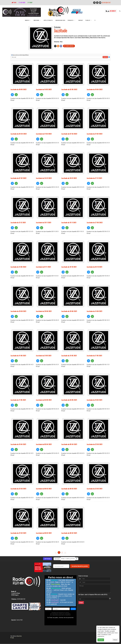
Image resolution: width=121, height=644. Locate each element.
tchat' (30, 3)
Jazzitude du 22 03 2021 (95, 444)
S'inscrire (105, 57)
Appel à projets (48, 20)
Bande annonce (69, 46)
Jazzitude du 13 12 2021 (18, 223)
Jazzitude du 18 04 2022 (95, 89)
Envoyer (81, 603)
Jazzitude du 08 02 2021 (44, 533)
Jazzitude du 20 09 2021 (18, 311)
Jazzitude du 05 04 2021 (44, 444)
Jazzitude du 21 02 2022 (95, 134)
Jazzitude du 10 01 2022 (69, 178)
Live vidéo (22, 3)
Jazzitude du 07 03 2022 (69, 134)
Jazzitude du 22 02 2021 (95, 489)
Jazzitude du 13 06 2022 (18, 267)
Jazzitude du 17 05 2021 (94, 356)
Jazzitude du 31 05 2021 (44, 356)
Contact (81, 20)
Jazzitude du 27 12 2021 (94, 178)
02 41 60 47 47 (106, 3)
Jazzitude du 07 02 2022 (18, 178)
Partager (48, 559)
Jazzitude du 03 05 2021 (44, 400)
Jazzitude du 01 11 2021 (43, 267)
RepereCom (19, 636)
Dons (14, 3)
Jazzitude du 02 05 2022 (69, 89)
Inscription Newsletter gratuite (80, 566)
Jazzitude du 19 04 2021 (94, 400)
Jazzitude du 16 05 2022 (44, 89)
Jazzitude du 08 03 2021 (44, 489)
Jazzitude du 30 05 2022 (18, 89)
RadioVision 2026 (60, 20)
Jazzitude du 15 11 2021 (69, 223)
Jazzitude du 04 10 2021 (94, 267)
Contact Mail (20, 620)
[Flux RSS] (58, 46)
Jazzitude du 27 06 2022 (95, 223)
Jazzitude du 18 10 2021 (69, 267)
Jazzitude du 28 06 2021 (44, 311)
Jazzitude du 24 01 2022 (44, 178)
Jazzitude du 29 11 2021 (44, 223)
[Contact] (61, 46)
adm (12, 638)
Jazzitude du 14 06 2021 (94, 311)
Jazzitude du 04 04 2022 (19, 134)
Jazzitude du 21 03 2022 (44, 134)
